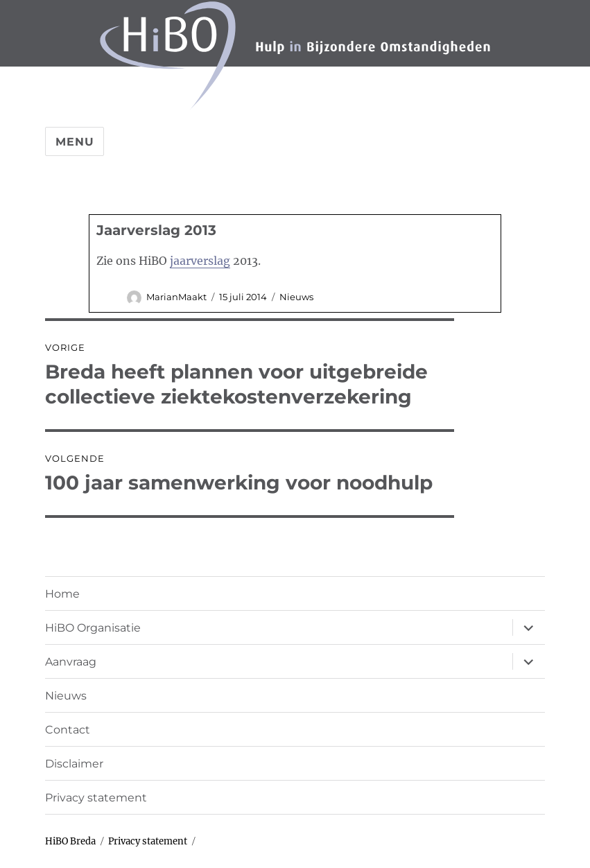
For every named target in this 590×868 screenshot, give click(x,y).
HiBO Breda (70, 841)
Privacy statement (96, 798)
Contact (68, 730)
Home (62, 594)
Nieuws (296, 297)
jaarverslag (200, 261)
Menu (75, 142)
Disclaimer (74, 764)
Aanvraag (71, 662)
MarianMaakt (176, 297)
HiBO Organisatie (93, 628)
